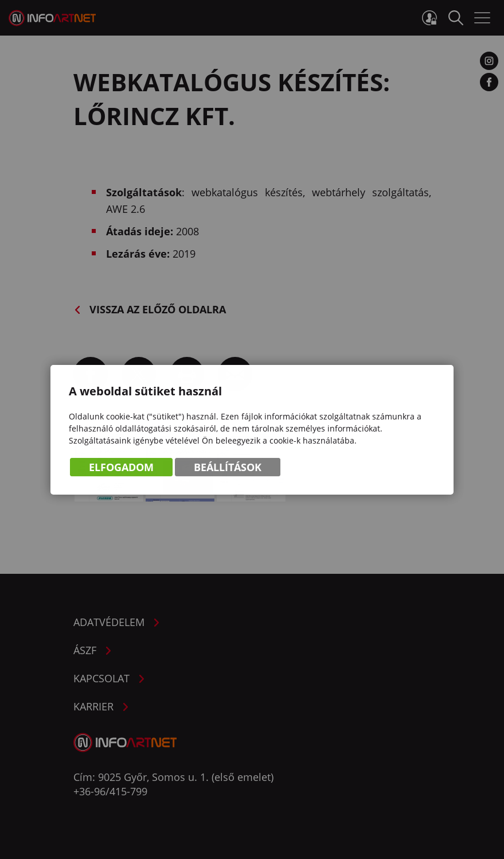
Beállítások (228, 468)
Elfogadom (121, 468)
